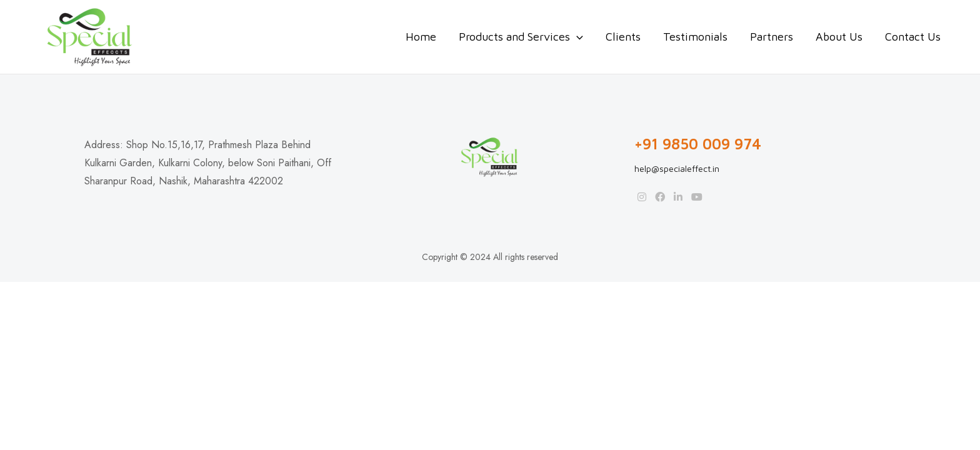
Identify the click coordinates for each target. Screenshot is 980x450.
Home (421, 37)
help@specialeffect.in (677, 168)
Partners (772, 37)
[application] (577, 37)
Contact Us (913, 37)
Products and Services (521, 37)
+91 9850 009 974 (698, 144)
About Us (839, 37)
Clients (623, 37)
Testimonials (695, 37)
